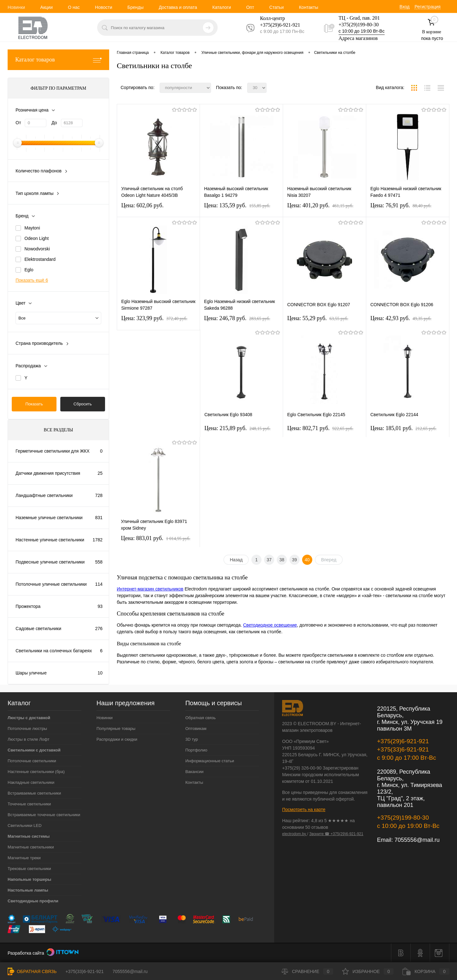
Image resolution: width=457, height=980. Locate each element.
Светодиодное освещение (270, 625)
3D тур (192, 739)
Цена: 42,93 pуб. (401, 318)
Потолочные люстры (27, 729)
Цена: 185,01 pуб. (404, 428)
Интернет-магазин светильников (150, 589)
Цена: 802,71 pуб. (320, 428)
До (54, 123)
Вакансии (194, 772)
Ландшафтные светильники (44, 495)
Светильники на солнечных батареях (54, 651)
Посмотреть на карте (304, 809)
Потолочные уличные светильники (51, 584)
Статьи (277, 7)
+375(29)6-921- (276, 25)
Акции (46, 7)
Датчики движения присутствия (48, 473)
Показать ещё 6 (32, 280)
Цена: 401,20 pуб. (320, 205)
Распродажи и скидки (117, 739)
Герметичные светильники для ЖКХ (53, 451)
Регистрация (427, 7)
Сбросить (83, 404)
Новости (103, 7)
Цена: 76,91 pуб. (401, 205)
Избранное (368, 971)
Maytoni (32, 228)
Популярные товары (116, 729)
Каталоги (222, 7)
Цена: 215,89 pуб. (238, 428)
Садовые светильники (38, 629)
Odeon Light (36, 238)
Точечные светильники (29, 804)
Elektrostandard (40, 259)
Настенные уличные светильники (50, 540)
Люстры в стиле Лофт (29, 739)
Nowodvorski (37, 249)
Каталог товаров (58, 60)
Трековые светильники (29, 869)
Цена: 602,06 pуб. (142, 205)
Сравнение (307, 971)
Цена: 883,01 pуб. (156, 538)
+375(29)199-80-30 (359, 25)
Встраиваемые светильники (34, 793)
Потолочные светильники (32, 761)
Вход (405, 7)
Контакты (308, 7)
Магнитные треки (24, 858)
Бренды (135, 7)
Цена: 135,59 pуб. (237, 205)
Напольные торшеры (29, 879)
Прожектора (28, 606)
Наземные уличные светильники (49, 518)
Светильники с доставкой (34, 750)
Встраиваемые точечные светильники (44, 815)
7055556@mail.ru (417, 840)
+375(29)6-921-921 (403, 741)
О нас (74, 7)
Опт (250, 7)
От (18, 123)
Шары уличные (31, 673)
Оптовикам (196, 729)
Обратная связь (201, 718)
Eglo (29, 270)
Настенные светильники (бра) (36, 772)
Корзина (426, 971)
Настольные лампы (28, 890)
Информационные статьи (210, 761)
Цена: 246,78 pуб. (237, 318)
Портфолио (196, 750)
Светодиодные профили (33, 901)
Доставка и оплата (178, 7)
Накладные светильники (31, 782)
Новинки (16, 7)
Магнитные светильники (31, 847)
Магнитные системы (29, 836)
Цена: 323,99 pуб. (154, 318)
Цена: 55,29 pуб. (318, 318)
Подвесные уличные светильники (50, 562)
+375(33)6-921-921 (403, 749)
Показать (34, 404)
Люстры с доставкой (29, 718)
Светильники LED (25, 825)
